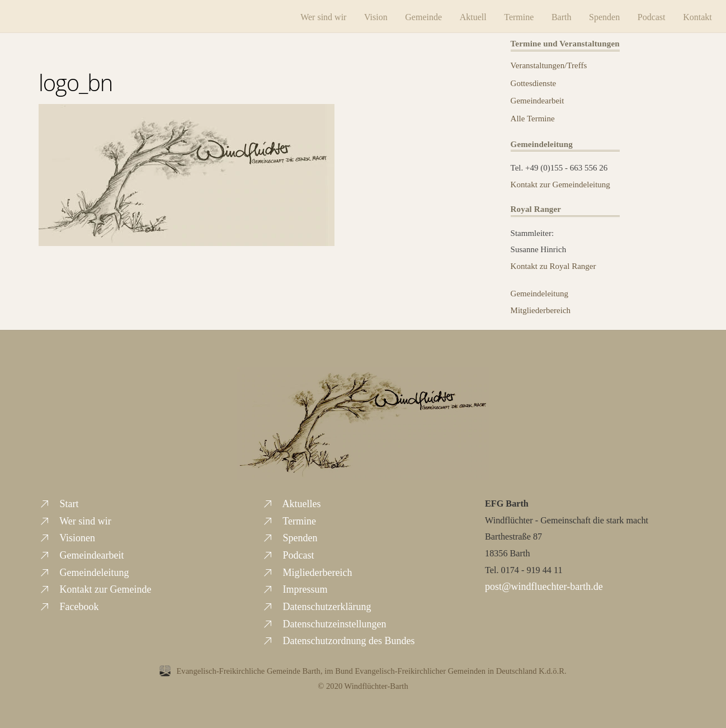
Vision (367, 15)
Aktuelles (291, 502)
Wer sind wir (315, 15)
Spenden (596, 15)
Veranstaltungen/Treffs (549, 64)
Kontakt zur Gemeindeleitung (560, 183)
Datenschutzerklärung (316, 605)
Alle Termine (533, 117)
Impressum (295, 588)
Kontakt (689, 15)
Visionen (67, 537)
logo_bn (76, 81)
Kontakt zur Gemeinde (95, 588)
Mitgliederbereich (541, 309)
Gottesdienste (534, 82)
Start (59, 502)
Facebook (69, 605)
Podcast (643, 15)
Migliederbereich (307, 571)
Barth (553, 15)
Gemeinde (415, 15)
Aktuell (464, 15)
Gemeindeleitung (539, 292)
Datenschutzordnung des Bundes (338, 640)
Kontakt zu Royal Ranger (553, 264)
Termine (510, 15)
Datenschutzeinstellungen (324, 622)
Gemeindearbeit (538, 100)
